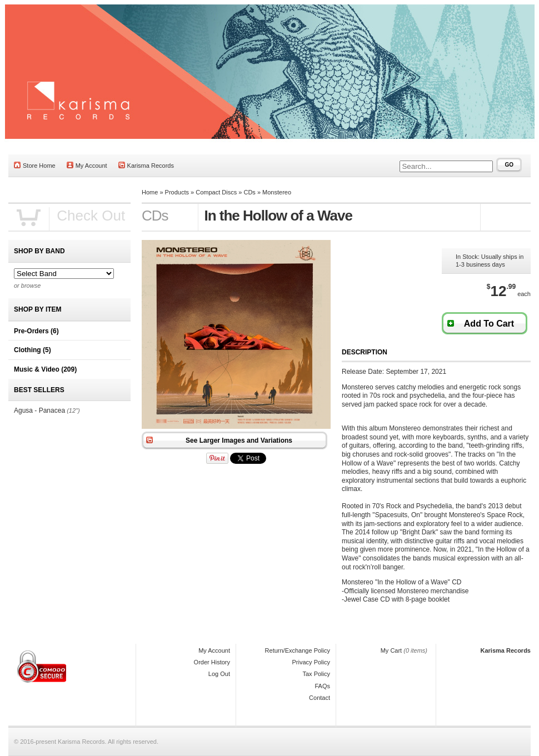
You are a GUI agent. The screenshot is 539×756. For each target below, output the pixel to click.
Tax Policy (316, 674)
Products (177, 192)
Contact (320, 698)
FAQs (322, 686)
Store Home (35, 165)
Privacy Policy (311, 662)
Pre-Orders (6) (36, 331)
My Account (87, 165)
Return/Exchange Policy (298, 650)
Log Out (219, 674)
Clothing (33, 350)
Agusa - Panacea (39, 410)
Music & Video (45, 369)
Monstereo (277, 192)
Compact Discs (216, 192)
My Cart (391, 650)
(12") (73, 410)
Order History (212, 662)
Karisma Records (146, 165)
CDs (249, 192)
